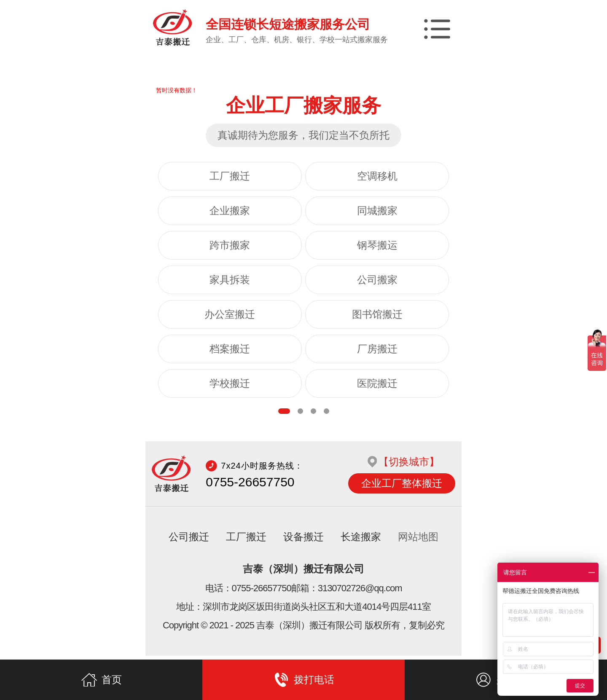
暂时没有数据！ (177, 90)
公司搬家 (377, 280)
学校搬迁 (230, 384)
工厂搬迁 (230, 176)
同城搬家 (377, 211)
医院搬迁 (377, 384)
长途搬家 (361, 541)
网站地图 (418, 541)
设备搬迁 (303, 541)
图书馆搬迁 (377, 314)
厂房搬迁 (377, 349)
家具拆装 (230, 280)
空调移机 (377, 176)
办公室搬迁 (230, 314)
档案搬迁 (230, 349)
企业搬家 (230, 211)
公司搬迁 (189, 541)
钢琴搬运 (377, 245)
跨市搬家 (230, 245)
